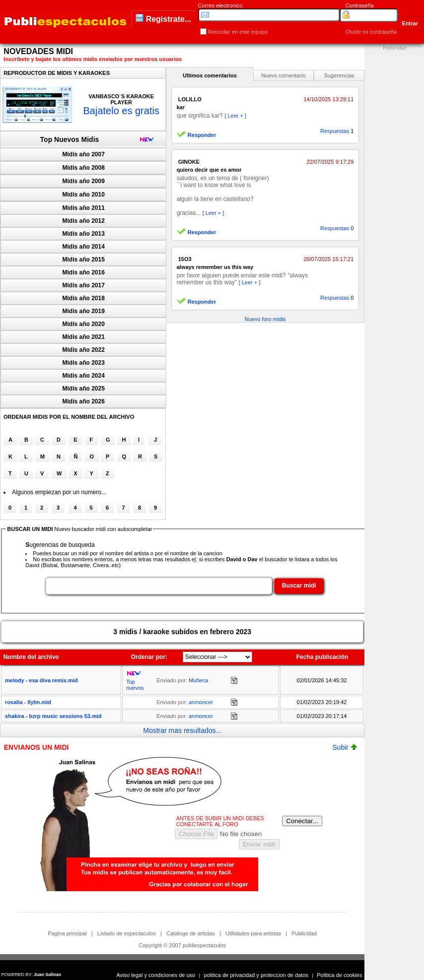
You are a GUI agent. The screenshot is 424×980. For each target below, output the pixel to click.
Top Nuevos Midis (70, 139)
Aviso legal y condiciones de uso (156, 975)
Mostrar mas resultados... (182, 730)
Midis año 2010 (84, 195)
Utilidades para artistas (253, 933)
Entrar (410, 23)
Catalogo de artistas (191, 933)
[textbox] (159, 586)
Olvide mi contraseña (371, 32)
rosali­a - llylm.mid (28, 702)
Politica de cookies (339, 975)
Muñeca (198, 680)
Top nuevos (135, 685)
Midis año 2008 (84, 168)
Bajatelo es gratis (121, 111)
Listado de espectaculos (127, 933)
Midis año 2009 (84, 181)
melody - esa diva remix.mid (41, 680)
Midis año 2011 (84, 208)
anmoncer (201, 702)
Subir (345, 747)
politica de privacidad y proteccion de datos (256, 975)
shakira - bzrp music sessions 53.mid (53, 716)
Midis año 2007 (84, 154)
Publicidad (304, 933)
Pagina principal (67, 933)
